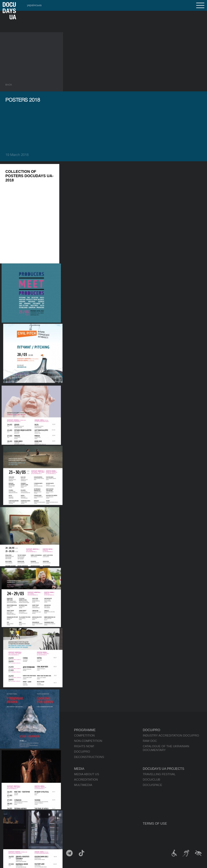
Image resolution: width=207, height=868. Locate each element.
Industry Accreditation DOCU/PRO (171, 735)
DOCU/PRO (82, 752)
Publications (16, 735)
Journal (13, 730)
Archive (12, 812)
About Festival (19, 769)
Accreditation (86, 780)
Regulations (16, 774)
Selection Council (21, 780)
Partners (13, 790)
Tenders (13, 801)
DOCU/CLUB (152, 780)
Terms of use (155, 824)
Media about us (87, 774)
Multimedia (83, 785)
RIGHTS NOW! (84, 746)
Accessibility (16, 796)
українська (34, 5)
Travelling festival (159, 774)
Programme (85, 730)
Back (9, 85)
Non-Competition (88, 741)
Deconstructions (89, 757)
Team (10, 785)
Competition (84, 735)
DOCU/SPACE (153, 785)
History (12, 806)
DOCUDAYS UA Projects (164, 769)
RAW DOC (150, 741)
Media (79, 769)
